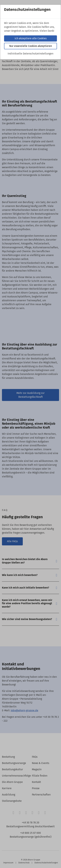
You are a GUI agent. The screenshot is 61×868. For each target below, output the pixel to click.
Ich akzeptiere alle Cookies (31, 38)
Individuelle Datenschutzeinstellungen (30, 54)
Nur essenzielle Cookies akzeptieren (31, 46)
